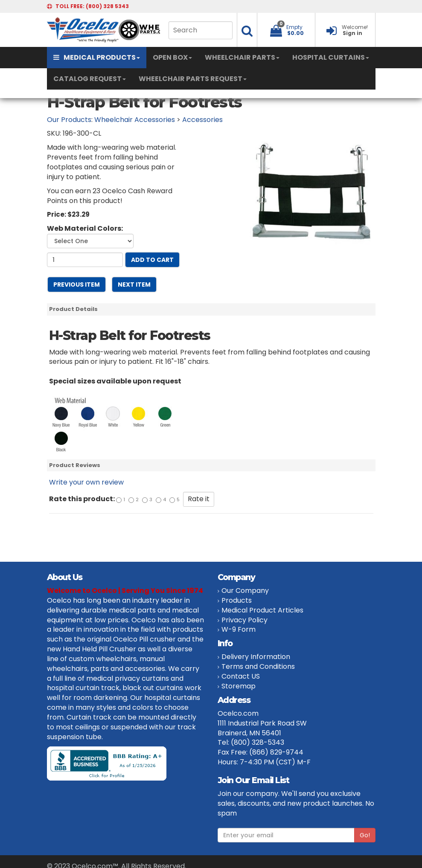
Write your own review (86, 482)
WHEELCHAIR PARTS (242, 57)
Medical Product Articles (262, 610)
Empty (294, 27)
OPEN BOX (172, 57)
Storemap (239, 686)
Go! (365, 835)
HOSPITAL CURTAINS (331, 57)
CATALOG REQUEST (90, 79)
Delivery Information (256, 657)
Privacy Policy (244, 620)
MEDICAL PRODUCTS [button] (97, 57)
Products (237, 600)
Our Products (69, 120)
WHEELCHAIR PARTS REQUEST (193, 79)
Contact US (241, 676)
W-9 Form (239, 629)
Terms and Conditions (258, 666)
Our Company (245, 591)
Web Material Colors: (85, 229)
